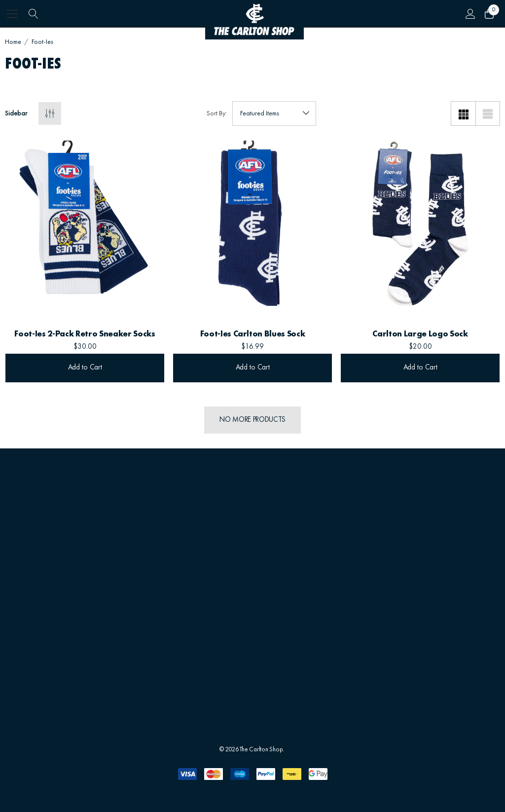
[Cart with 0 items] (488, 14)
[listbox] (274, 113)
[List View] (488, 113)
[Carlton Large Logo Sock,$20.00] (420, 223)
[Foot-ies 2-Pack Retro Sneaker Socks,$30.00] (85, 223)
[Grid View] (463, 113)
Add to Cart (85, 368)
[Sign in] (470, 14)
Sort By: (217, 113)
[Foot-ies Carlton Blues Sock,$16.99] (252, 223)
